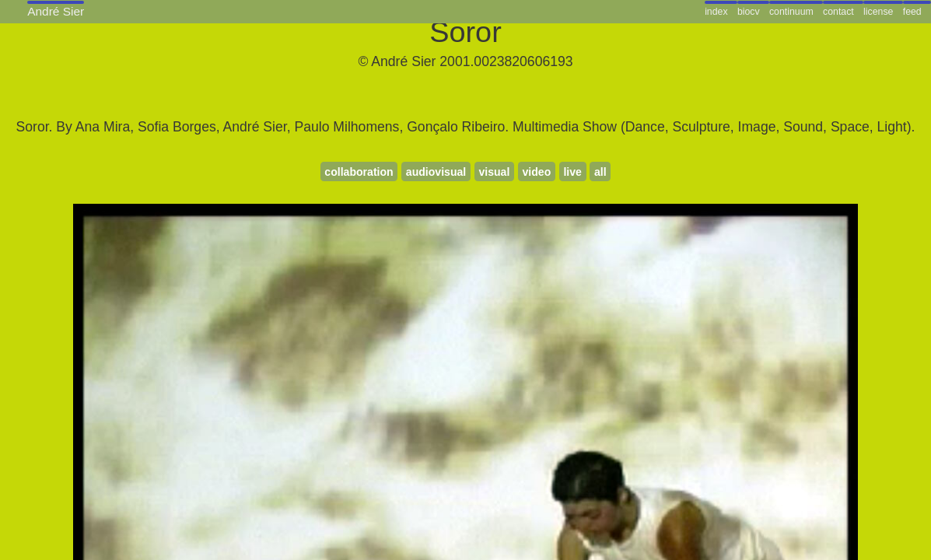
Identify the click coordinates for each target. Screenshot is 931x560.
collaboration (359, 172)
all (600, 172)
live (572, 172)
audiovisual (436, 172)
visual (494, 172)
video (536, 172)
